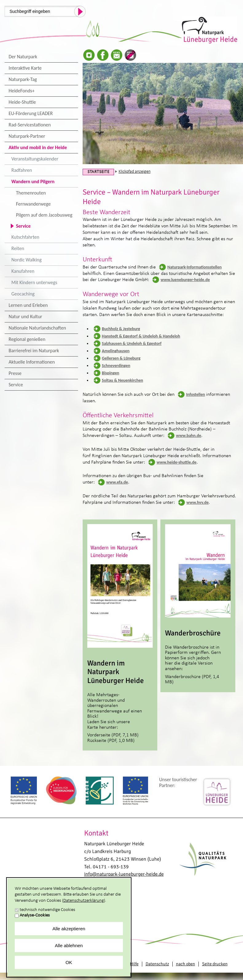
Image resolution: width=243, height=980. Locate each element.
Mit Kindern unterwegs (34, 282)
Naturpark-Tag (23, 79)
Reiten (18, 248)
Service (23, 226)
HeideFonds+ (22, 91)
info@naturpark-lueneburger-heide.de (124, 874)
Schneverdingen (116, 366)
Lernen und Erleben (28, 305)
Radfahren (22, 170)
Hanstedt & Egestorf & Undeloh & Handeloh (141, 336)
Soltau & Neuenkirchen (123, 380)
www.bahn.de (189, 436)
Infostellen (196, 394)
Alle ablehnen (69, 945)
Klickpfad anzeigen (135, 172)
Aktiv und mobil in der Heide (38, 147)
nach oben (186, 964)
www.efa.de (117, 482)
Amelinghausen (116, 351)
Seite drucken (215, 964)
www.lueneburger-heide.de (185, 280)
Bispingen (111, 373)
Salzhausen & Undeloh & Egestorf (132, 343)
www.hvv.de (198, 502)
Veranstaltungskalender (35, 159)
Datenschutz (157, 964)
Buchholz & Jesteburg (121, 329)
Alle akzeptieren (69, 929)
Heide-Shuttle (22, 102)
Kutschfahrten (25, 237)
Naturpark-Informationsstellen (195, 267)
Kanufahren (23, 271)
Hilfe (134, 964)
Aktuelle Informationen (32, 362)
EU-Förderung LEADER (31, 113)
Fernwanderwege (33, 204)
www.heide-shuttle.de (177, 462)
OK (69, 962)
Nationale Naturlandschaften (37, 328)
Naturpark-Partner (27, 136)
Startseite (99, 172)
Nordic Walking (26, 260)
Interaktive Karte (25, 68)
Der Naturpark (23, 57)
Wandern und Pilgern (33, 181)
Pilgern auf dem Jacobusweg (44, 215)
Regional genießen (27, 339)
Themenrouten (31, 193)
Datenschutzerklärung (84, 901)
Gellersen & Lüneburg (121, 358)
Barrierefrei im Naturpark (34, 351)
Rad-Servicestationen (30, 125)
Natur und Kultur (25, 316)
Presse (15, 373)
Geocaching (23, 294)
